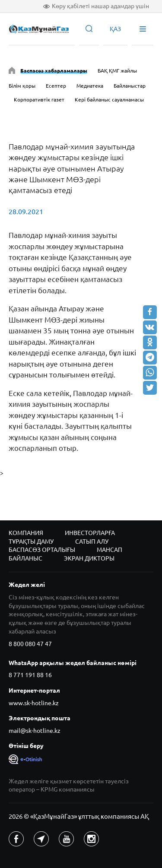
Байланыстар (130, 86)
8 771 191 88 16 (30, 675)
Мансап (110, 550)
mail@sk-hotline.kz (35, 731)
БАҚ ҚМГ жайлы (117, 71)
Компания (26, 533)
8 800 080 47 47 (30, 644)
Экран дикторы (89, 558)
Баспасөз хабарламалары (54, 71)
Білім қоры (22, 86)
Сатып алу (92, 542)
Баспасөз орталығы (42, 550)
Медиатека (90, 86)
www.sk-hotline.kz (34, 703)
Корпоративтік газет (39, 100)
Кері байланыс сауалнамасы (109, 100)
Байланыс (25, 558)
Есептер (56, 86)
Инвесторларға (90, 533)
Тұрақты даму (31, 542)
